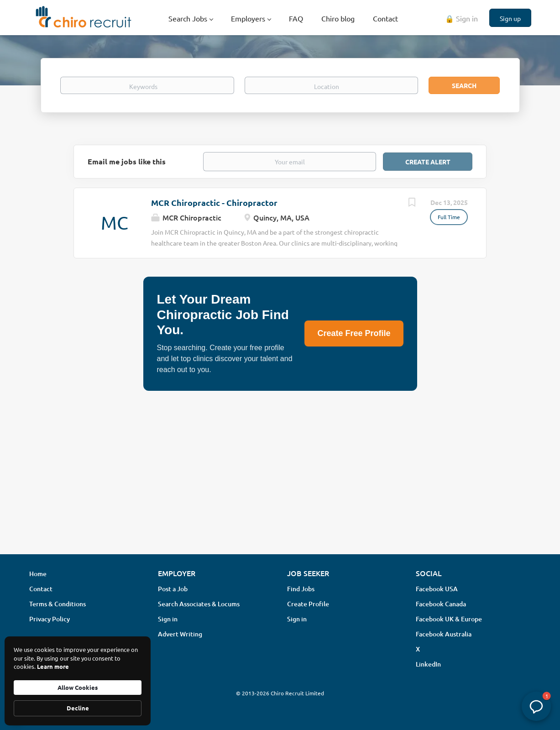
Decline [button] (78, 708)
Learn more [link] (53, 666)
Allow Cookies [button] (78, 687)
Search (464, 85)
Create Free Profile (354, 333)
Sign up (510, 18)
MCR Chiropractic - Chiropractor (214, 202)
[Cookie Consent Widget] (78, 681)
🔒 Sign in (461, 18)
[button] (536, 706)
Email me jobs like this (127, 161)
